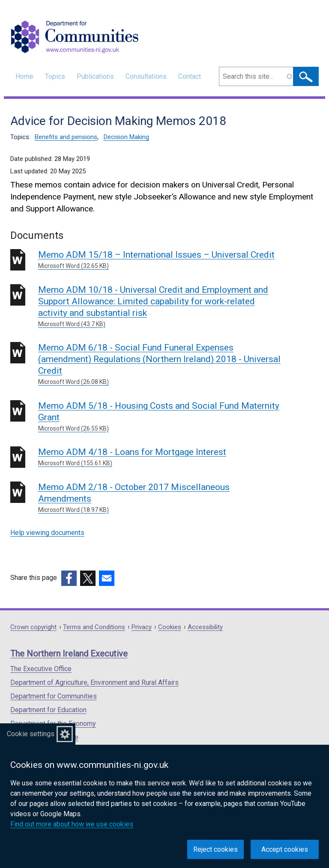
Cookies (170, 627)
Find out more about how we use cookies (72, 824)
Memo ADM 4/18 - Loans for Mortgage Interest (161, 457)
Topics (55, 76)
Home (24, 76)
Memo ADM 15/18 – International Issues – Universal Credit (161, 260)
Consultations (146, 76)
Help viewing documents (47, 533)
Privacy (142, 627)
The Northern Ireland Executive (69, 654)
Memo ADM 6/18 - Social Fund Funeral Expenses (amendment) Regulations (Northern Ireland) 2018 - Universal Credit (161, 364)
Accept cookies (285, 849)
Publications (95, 76)
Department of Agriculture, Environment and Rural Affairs (94, 682)
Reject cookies (215, 849)
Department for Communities (54, 696)
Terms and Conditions (94, 627)
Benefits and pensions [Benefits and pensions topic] (66, 137)
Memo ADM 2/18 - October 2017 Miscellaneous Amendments (161, 498)
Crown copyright (33, 627)
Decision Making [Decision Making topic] (126, 137)
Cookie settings (31, 734)
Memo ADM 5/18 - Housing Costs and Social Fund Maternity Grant (161, 417)
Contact (190, 76)
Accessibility (205, 627)
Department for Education (48, 710)
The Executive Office (41, 669)
